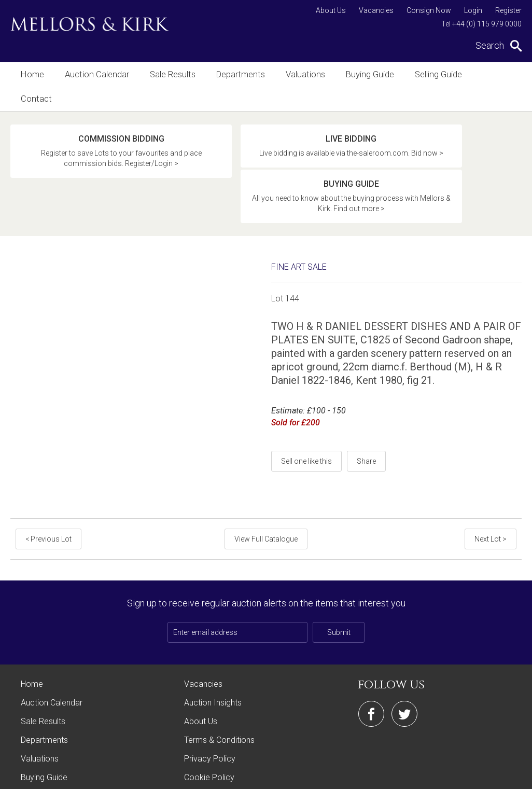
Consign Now (429, 10)
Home (32, 74)
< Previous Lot (47, 480)
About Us (331, 10)
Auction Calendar (95, 74)
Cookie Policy (209, 719)
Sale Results (169, 74)
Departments (235, 74)
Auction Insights (213, 644)
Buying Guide (361, 74)
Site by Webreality (495, 776)
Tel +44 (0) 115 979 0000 (481, 24)
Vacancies (376, 10)
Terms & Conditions (219, 681)
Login (473, 10)
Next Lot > (492, 480)
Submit (339, 574)
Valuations (298, 74)
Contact (487, 74)
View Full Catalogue (266, 480)
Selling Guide (429, 74)
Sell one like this (306, 403)
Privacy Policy (210, 700)
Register (508, 10)
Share (366, 403)
